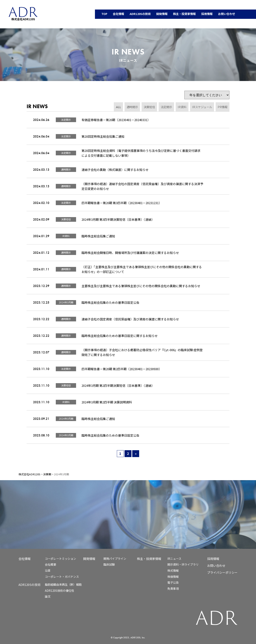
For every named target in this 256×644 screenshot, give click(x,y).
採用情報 (213, 559)
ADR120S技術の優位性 (60, 591)
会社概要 (51, 564)
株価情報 (173, 577)
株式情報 (173, 570)
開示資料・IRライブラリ (183, 564)
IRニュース (174, 559)
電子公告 (173, 582)
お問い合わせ (216, 566)
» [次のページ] (136, 453)
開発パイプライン (115, 559)
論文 (48, 596)
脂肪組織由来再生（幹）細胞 (63, 584)
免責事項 (173, 589)
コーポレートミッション (60, 559)
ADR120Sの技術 (30, 585)
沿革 (48, 570)
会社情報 (25, 559)
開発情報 (89, 559)
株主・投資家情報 (149, 559)
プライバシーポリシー (222, 572)
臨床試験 (109, 564)
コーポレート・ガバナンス (62, 577)
